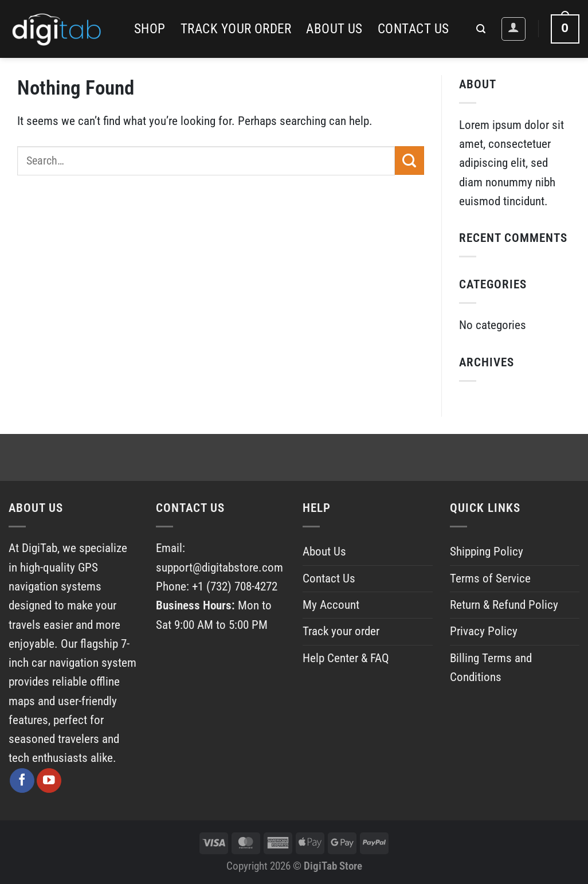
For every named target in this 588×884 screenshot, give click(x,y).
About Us (334, 29)
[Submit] (409, 161)
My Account (331, 605)
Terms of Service (490, 578)
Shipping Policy (487, 551)
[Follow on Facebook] (22, 781)
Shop (150, 29)
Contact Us (413, 29)
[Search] (481, 29)
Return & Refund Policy (504, 605)
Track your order (236, 29)
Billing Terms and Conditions (491, 668)
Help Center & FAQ (346, 658)
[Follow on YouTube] (49, 781)
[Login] (513, 29)
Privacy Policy (484, 631)
